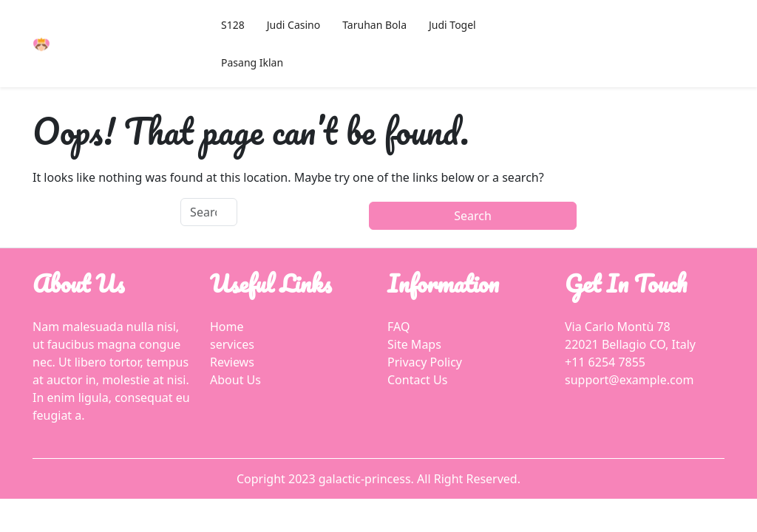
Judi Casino (293, 25)
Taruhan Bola (374, 25)
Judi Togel (452, 25)
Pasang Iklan (252, 62)
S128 (233, 25)
